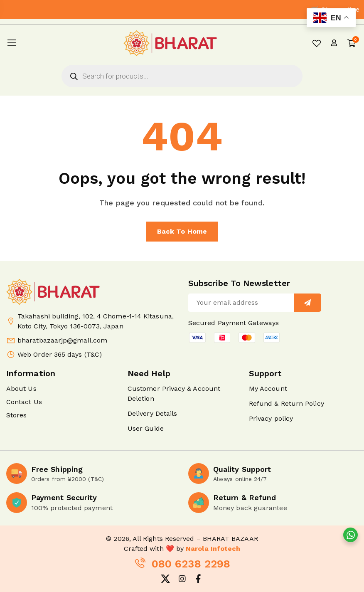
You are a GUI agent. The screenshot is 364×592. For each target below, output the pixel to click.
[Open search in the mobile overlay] (182, 76)
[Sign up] (307, 303)
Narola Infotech (213, 549)
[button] (235, 338)
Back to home (182, 231)
